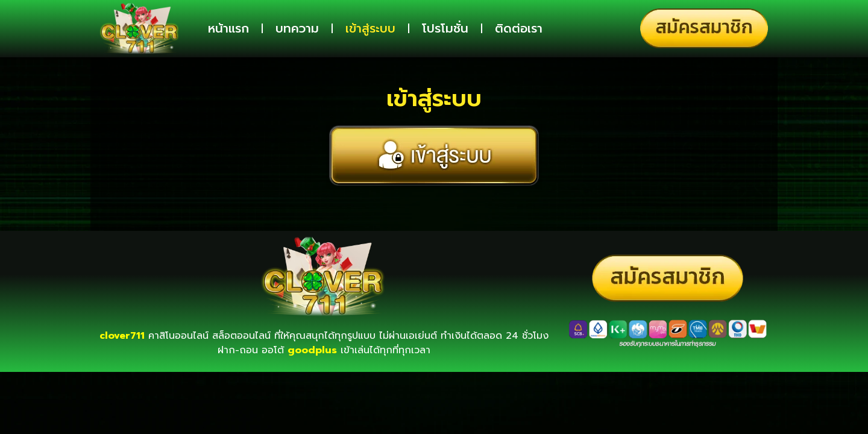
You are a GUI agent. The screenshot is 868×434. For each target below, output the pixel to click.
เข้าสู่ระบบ (370, 28)
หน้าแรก (228, 28)
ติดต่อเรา (519, 28)
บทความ (297, 28)
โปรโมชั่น (445, 28)
